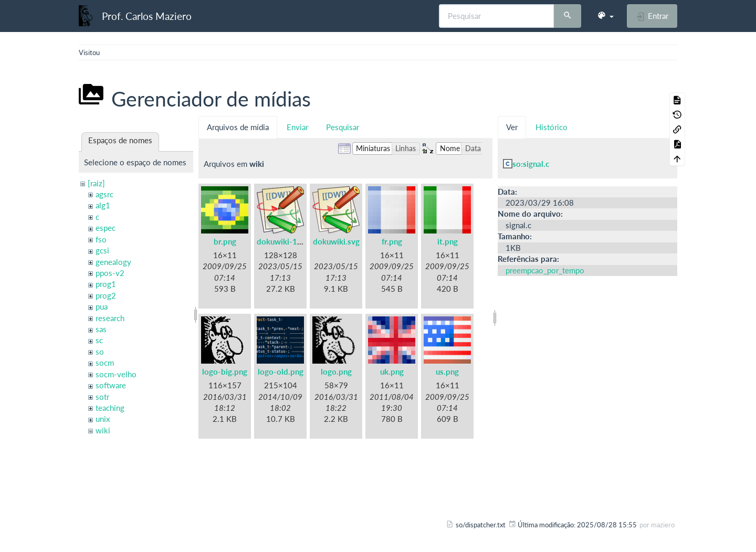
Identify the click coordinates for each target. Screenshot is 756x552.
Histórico (552, 127)
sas (101, 329)
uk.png (392, 371)
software (111, 385)
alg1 (103, 205)
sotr (102, 397)
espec (106, 228)
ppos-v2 (110, 273)
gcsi (102, 250)
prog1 (106, 284)
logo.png (336, 371)
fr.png (392, 241)
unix (103, 419)
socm (105, 363)
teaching (110, 408)
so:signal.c (531, 164)
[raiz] (96, 183)
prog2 (106, 295)
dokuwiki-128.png (289, 241)
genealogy (113, 262)
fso (101, 239)
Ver (512, 127)
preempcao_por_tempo (545, 270)
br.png (225, 241)
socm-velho (116, 374)
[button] (605, 16)
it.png (448, 241)
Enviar (297, 127)
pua (102, 306)
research (110, 318)
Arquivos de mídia (238, 127)
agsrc (104, 194)
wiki (103, 430)
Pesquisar (343, 127)
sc (99, 340)
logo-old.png (281, 371)
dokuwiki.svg (336, 241)
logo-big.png (225, 371)
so (100, 352)
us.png (447, 371)
